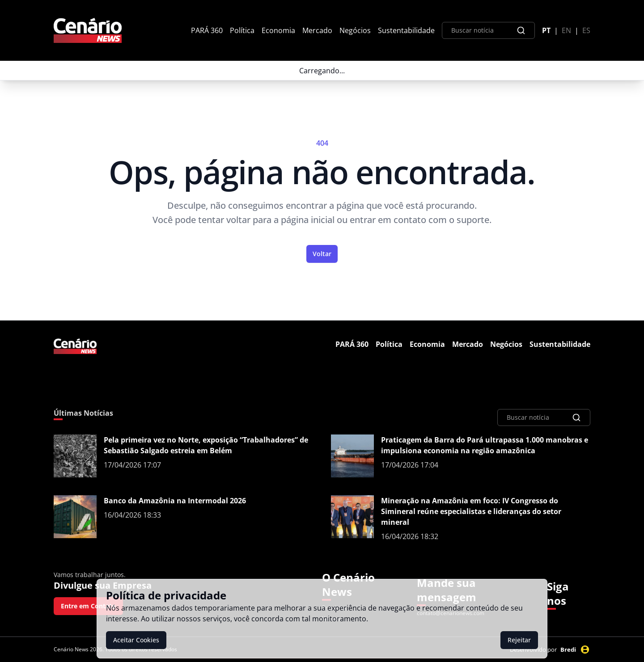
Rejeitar (519, 640)
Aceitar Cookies (136, 640)
